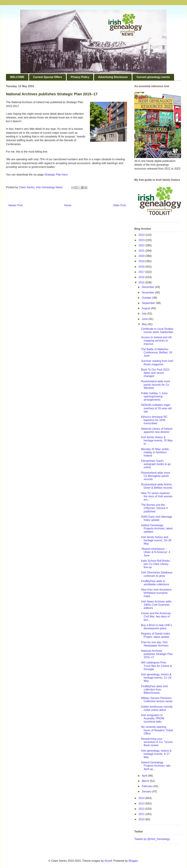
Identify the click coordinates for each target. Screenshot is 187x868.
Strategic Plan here (56, 175)
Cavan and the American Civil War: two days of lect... (156, 616)
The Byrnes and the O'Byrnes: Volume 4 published (154, 508)
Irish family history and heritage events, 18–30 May (156, 540)
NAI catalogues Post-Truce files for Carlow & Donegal (156, 666)
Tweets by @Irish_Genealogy (152, 839)
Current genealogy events (153, 77)
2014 (142, 798)
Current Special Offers (48, 77)
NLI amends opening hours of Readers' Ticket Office (157, 730)
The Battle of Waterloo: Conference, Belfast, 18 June (157, 352)
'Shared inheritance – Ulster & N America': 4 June (156, 552)
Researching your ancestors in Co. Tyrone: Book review (157, 742)
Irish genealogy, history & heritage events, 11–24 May (156, 678)
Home (68, 205)
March (146, 781)
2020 (142, 256)
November (148, 292)
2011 (142, 814)
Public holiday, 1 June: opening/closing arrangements (155, 396)
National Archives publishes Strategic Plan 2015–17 (157, 654)
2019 (142, 261)
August (146, 308)
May (145, 324)
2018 (142, 267)
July (145, 314)
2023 (142, 240)
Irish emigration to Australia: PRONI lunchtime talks (153, 718)
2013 (142, 804)
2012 (142, 809)
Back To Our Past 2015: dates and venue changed (155, 373)
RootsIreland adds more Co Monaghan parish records (156, 476)
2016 (142, 277)
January (147, 791)
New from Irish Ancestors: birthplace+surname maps (157, 593)
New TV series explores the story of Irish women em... (157, 496)
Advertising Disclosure (113, 77)
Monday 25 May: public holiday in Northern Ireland (155, 452)
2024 (142, 235)
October (147, 298)
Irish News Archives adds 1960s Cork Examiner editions (156, 605)
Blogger (133, 861)
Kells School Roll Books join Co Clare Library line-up (155, 564)
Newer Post (16, 205)
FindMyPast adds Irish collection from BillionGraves (155, 690)
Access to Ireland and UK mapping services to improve (156, 341)
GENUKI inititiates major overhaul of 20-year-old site (156, 408)
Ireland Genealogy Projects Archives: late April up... (156, 766)
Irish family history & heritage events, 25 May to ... (157, 440)
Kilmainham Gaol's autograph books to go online (156, 464)
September (149, 303)
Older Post (119, 205)
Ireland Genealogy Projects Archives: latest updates (157, 528)
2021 (142, 251)
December (148, 287)
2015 (142, 282)
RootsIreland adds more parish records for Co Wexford (156, 385)
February (148, 786)
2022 (142, 245)
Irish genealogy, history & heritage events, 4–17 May (156, 754)
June (145, 319)
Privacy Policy (80, 77)
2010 (142, 819)
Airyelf (108, 861)
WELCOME (17, 77)
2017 (142, 272)
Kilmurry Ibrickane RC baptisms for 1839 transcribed (154, 420)
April (145, 776)
